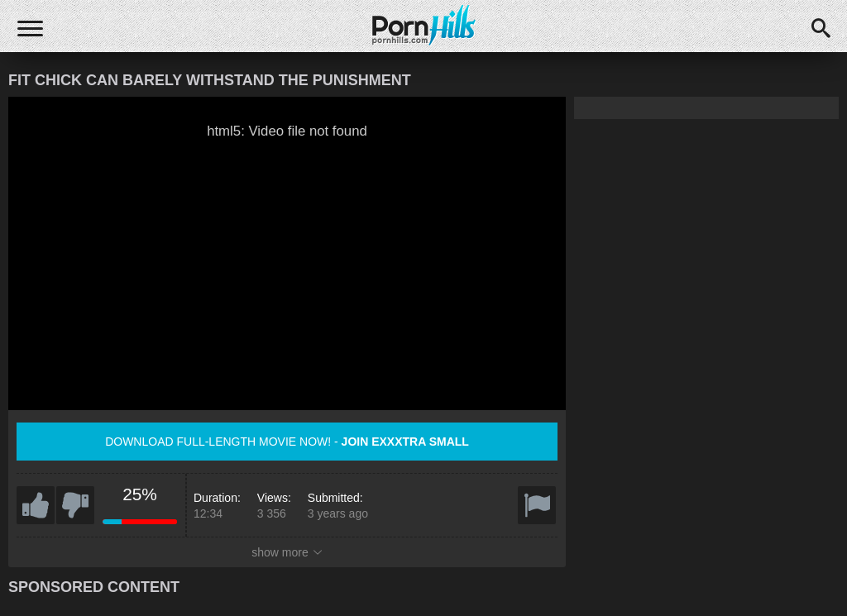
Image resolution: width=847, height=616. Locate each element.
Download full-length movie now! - (287, 442)
